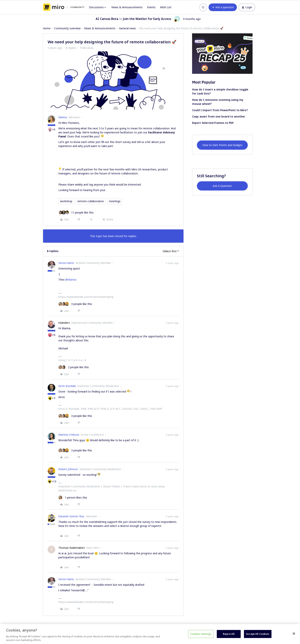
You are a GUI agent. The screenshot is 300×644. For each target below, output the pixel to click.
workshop (66, 201)
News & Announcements (127, 7)
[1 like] (73, 497)
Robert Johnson (68, 469)
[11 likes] (76, 212)
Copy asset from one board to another (219, 116)
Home (47, 28)
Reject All (229, 634)
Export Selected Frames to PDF (213, 123)
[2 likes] (74, 367)
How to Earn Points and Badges (222, 145)
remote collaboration (91, 201)
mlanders (64, 323)
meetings (115, 201)
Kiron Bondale (67, 386)
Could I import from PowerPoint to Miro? (220, 110)
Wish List (166, 7)
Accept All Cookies (258, 634)
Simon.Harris (66, 263)
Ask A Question (222, 186)
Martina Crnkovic (69, 435)
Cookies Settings (201, 634)
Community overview (67, 28)
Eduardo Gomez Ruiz (71, 516)
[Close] (294, 634)
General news (127, 28)
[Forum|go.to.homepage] (64, 7)
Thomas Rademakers (72, 548)
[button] (223, 7)
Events (151, 7)
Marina (63, 117)
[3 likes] (75, 304)
